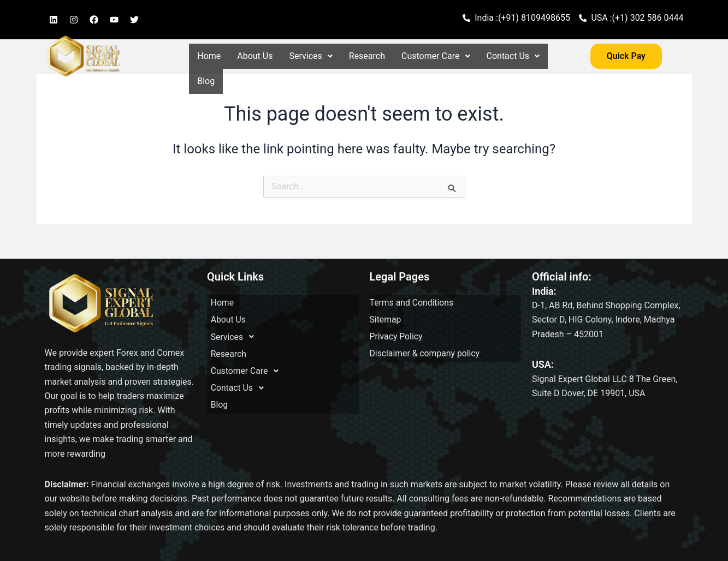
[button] (310, 56)
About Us (255, 56)
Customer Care (436, 56)
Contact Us (513, 56)
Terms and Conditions (412, 301)
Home (209, 56)
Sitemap (386, 314)
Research (367, 56)
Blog (206, 81)
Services (310, 56)
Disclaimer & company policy (426, 340)
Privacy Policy (397, 327)
